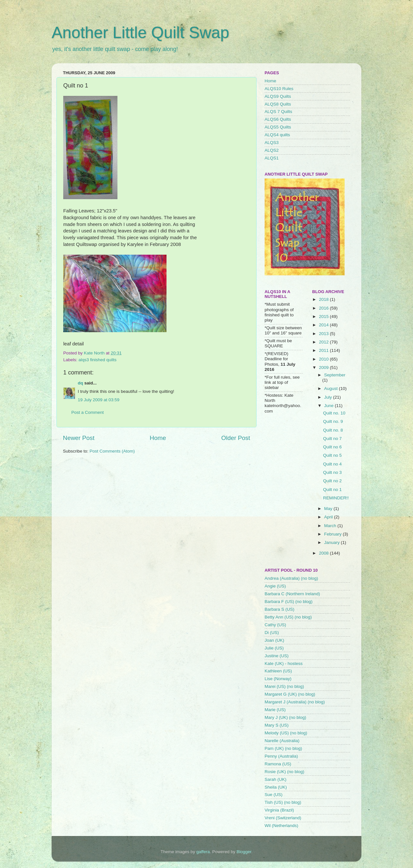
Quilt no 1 (332, 490)
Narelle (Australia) (282, 741)
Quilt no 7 (332, 439)
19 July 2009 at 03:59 (99, 400)
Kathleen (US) (278, 671)
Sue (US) (274, 795)
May (329, 509)
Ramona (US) (278, 764)
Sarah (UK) (276, 779)
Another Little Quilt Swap (140, 33)
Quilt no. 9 (333, 421)
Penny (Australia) (281, 756)
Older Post (236, 438)
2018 (324, 299)
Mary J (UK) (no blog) (285, 717)
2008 (324, 553)
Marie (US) (275, 710)
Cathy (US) (275, 625)
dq (81, 383)
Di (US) (272, 633)
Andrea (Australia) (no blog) (291, 578)
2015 (324, 317)
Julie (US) (274, 648)
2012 (324, 342)
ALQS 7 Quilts (278, 112)
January (333, 542)
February (334, 534)
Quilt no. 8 (333, 430)
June (330, 406)
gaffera (203, 852)
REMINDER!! (336, 498)
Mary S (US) (277, 725)
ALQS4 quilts (277, 135)
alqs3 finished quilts (97, 360)
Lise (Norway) (278, 679)
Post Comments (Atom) (112, 451)
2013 (324, 334)
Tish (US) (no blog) (283, 802)
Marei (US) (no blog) (284, 686)
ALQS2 (272, 150)
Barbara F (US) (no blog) (289, 602)
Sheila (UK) (276, 787)
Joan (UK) (274, 640)
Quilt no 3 (332, 472)
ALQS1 (272, 158)
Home (158, 438)
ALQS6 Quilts (278, 119)
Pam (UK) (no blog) (283, 748)
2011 (324, 350)
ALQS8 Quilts (278, 104)
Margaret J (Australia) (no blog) (295, 702)
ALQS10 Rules (279, 89)
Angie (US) (275, 586)
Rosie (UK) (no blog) (284, 772)
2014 (324, 325)
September (335, 375)
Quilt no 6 (332, 447)
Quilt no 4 (332, 464)
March (331, 526)
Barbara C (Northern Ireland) (292, 594)
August (332, 388)
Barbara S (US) (279, 609)
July (329, 397)
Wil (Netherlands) (281, 826)
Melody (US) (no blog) (286, 733)
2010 (324, 359)
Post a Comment (88, 412)
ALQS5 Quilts (278, 127)
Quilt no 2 (332, 481)
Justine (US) (277, 656)
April (329, 517)
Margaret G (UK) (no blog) (290, 694)
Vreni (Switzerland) (283, 818)
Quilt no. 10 (334, 413)
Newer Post (79, 438)
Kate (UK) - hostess (284, 664)
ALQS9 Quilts (278, 96)
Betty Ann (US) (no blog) (288, 617)
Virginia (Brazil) (279, 810)
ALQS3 (272, 143)
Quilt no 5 (332, 455)
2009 (324, 368)
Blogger (244, 852)
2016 (324, 308)
